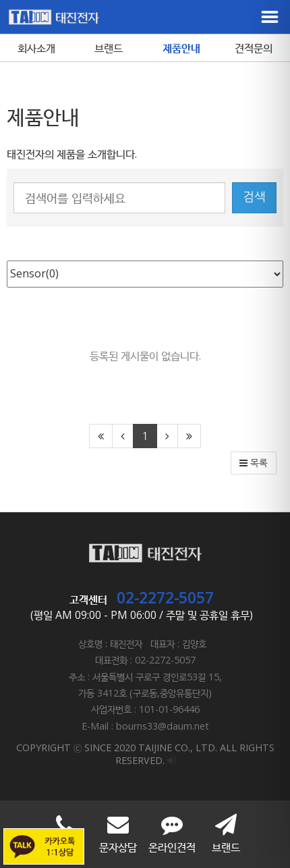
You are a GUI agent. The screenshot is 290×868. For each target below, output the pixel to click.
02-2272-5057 (165, 597)
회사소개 (36, 48)
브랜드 (109, 48)
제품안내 (181, 48)
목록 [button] (254, 463)
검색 (254, 197)
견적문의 (254, 48)
